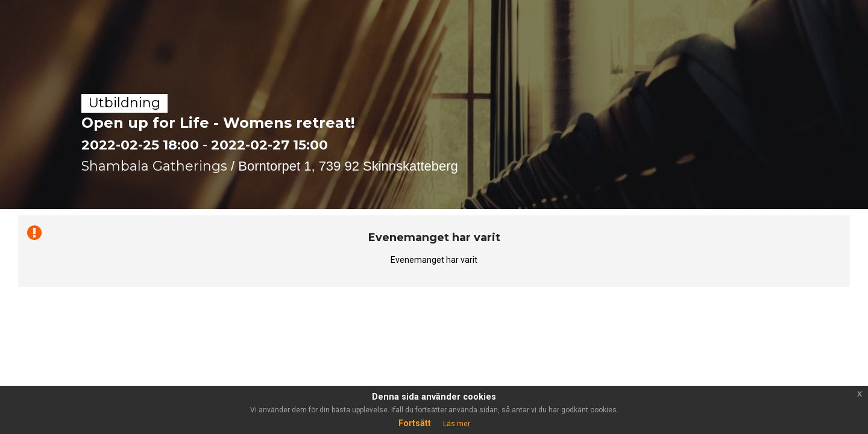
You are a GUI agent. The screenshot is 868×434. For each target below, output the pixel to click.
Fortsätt (415, 423)
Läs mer (457, 424)
